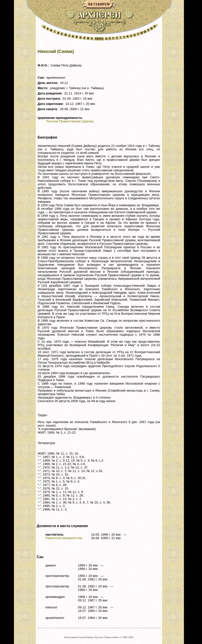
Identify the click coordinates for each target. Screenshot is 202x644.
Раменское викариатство (64, 538)
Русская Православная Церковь (70, 121)
